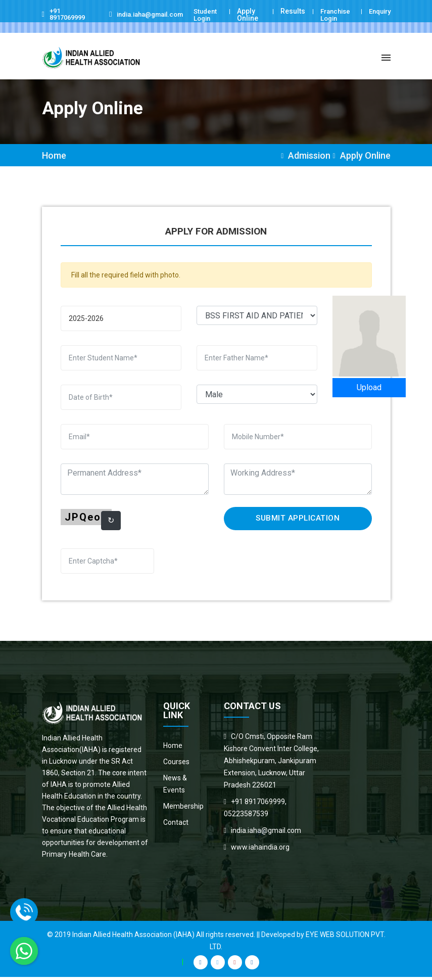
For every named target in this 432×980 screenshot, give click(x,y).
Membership (183, 809)
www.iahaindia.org (260, 850)
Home (54, 159)
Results (289, 11)
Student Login (206, 15)
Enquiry (378, 11)
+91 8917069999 (70, 15)
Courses (176, 765)
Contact (176, 825)
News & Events (175, 787)
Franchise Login (333, 15)
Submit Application (298, 521)
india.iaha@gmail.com (160, 15)
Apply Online (247, 15)
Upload (369, 390)
